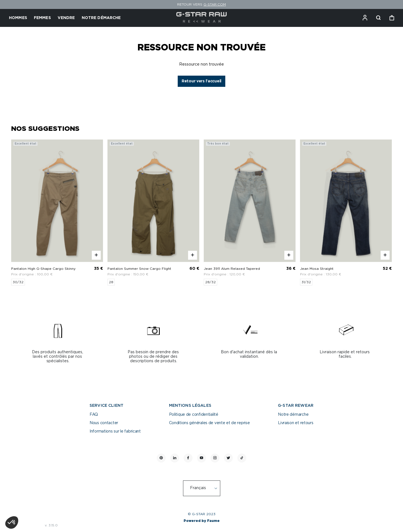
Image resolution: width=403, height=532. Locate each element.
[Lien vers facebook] (188, 458)
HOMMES (18, 18)
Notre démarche (293, 415)
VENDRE (66, 18)
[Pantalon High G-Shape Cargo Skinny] (57, 212)
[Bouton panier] (392, 18)
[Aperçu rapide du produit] (96, 255)
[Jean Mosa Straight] (346, 212)
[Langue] (205, 488)
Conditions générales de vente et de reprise (209, 423)
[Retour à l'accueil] (202, 18)
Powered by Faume (202, 521)
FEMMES (42, 18)
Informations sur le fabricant (115, 431)
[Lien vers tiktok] (242, 458)
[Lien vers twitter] (228, 458)
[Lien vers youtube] (201, 458)
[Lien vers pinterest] (161, 458)
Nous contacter (104, 423)
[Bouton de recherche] (378, 18)
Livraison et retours (296, 423)
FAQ (94, 415)
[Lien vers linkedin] (175, 458)
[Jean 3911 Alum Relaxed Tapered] (250, 212)
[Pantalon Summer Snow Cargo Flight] (153, 212)
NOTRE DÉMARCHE (101, 18)
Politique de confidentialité (194, 415)
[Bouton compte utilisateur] (365, 18)
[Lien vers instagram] (215, 458)
